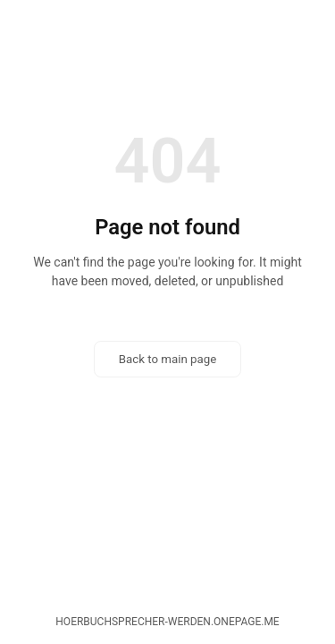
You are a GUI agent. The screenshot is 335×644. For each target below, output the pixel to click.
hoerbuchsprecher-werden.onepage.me (167, 622)
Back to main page (168, 359)
